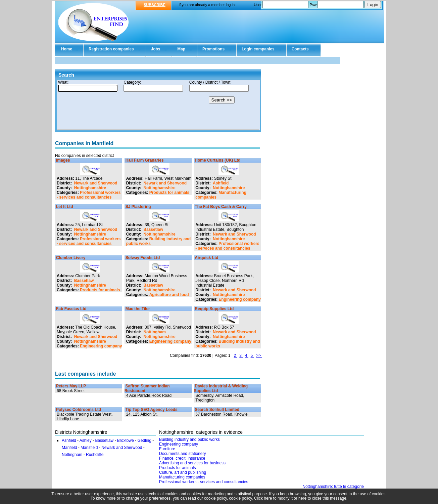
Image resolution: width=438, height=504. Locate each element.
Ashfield (221, 183)
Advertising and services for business (192, 463)
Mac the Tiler (138, 309)
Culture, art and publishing (183, 472)
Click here (263, 498)
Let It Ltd (65, 207)
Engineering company (239, 299)
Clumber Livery (71, 258)
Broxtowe (126, 440)
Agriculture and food (169, 295)
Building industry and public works (189, 439)
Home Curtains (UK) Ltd (217, 160)
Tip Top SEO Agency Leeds (152, 410)
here (302, 498)
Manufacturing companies (182, 477)
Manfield (69, 448)
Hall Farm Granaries (145, 160)
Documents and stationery (182, 454)
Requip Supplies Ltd (214, 309)
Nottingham (155, 332)
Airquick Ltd (206, 258)
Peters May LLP (71, 386)
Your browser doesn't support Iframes (158, 105)
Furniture (167, 449)
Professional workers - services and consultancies (89, 195)
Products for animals (169, 193)
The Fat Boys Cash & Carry (221, 207)
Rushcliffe (95, 455)
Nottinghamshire (90, 188)
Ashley (86, 440)
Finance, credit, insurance (182, 458)
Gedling (144, 440)
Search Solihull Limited (217, 410)
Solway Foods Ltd (143, 258)
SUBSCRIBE (155, 5)
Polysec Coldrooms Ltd (79, 410)
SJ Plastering (138, 207)
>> (259, 355)
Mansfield (89, 448)
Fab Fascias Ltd (71, 309)
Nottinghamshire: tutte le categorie (333, 487)
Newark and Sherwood (96, 183)
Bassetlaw (153, 229)
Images (63, 160)
